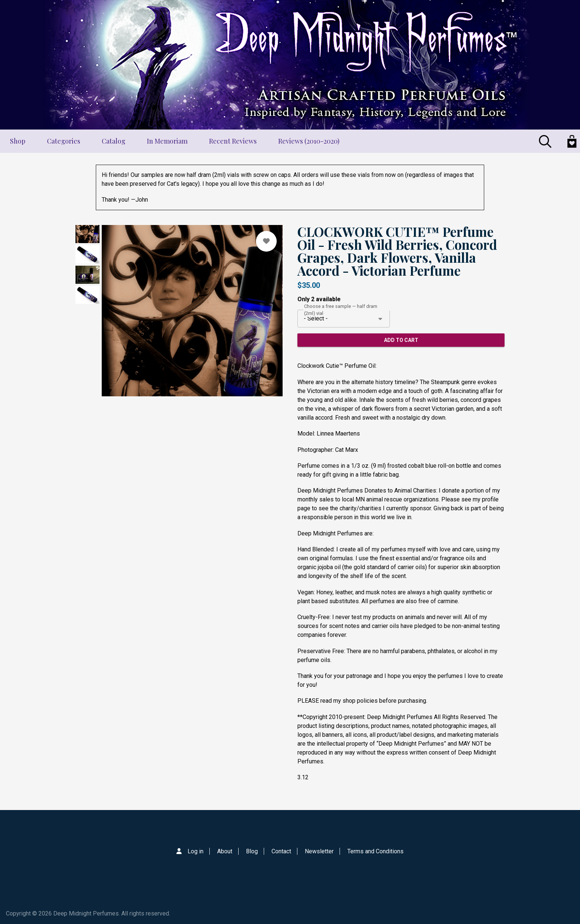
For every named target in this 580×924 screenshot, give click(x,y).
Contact (281, 851)
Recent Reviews (233, 141)
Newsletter (319, 851)
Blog (252, 851)
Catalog (114, 141)
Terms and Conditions (375, 851)
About (225, 851)
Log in (195, 851)
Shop (18, 141)
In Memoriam (167, 141)
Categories (64, 141)
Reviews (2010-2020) (309, 141)
